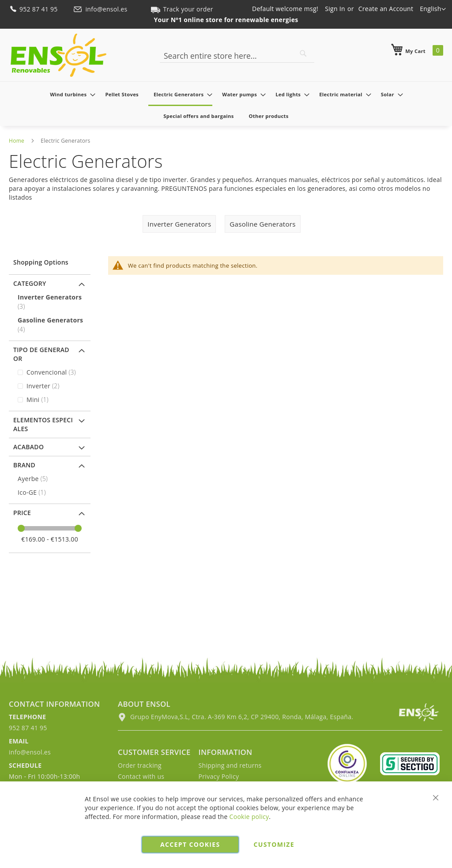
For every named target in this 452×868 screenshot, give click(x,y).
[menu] (226, 105)
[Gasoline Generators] (51, 325)
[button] (433, 9)
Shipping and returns (230, 765)
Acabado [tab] (28, 447)
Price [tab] (22, 513)
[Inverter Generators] (51, 302)
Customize (274, 844)
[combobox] (237, 56)
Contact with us (141, 776)
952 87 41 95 (34, 9)
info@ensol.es (101, 9)
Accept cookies (190, 844)
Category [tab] (30, 283)
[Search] (303, 53)
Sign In (335, 9)
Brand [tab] (24, 465)
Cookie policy (249, 817)
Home (17, 141)
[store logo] (58, 55)
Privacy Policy (219, 776)
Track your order (182, 9)
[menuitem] (70, 94)
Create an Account (386, 9)
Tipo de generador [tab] (41, 354)
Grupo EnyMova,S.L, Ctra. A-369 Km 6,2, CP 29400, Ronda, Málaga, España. (235, 717)
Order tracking (140, 765)
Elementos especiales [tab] (43, 424)
